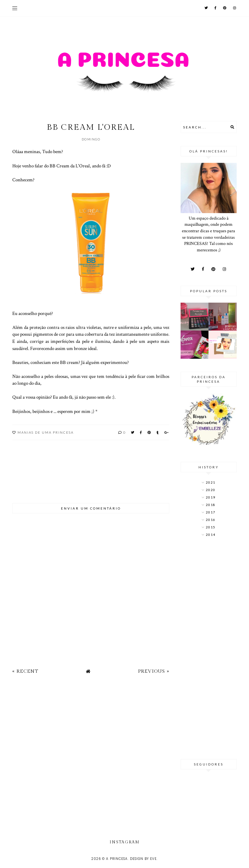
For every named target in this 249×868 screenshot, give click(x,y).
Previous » (154, 671)
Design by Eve (143, 859)
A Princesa (117, 859)
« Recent (25, 671)
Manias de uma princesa (46, 432)
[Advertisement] (209, 649)
